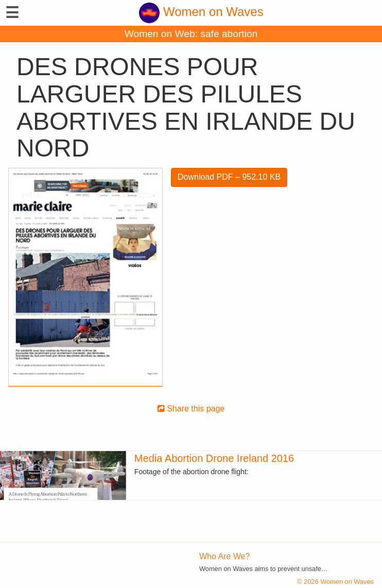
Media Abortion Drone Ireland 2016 (214, 458)
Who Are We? (224, 556)
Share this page (191, 409)
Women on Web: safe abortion (191, 34)
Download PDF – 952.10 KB (229, 177)
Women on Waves (201, 12)
